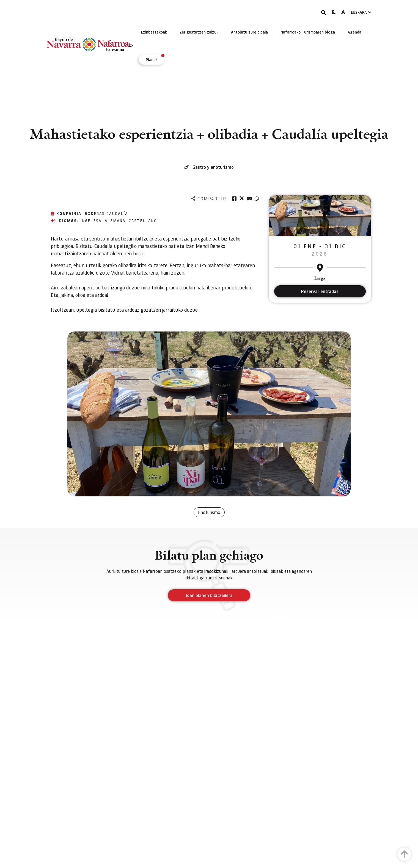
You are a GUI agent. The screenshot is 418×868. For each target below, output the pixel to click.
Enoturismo (209, 512)
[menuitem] (154, 32)
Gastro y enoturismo (213, 167)
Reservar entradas (320, 291)
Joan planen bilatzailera (209, 595)
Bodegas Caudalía (106, 213)
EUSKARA (361, 12)
